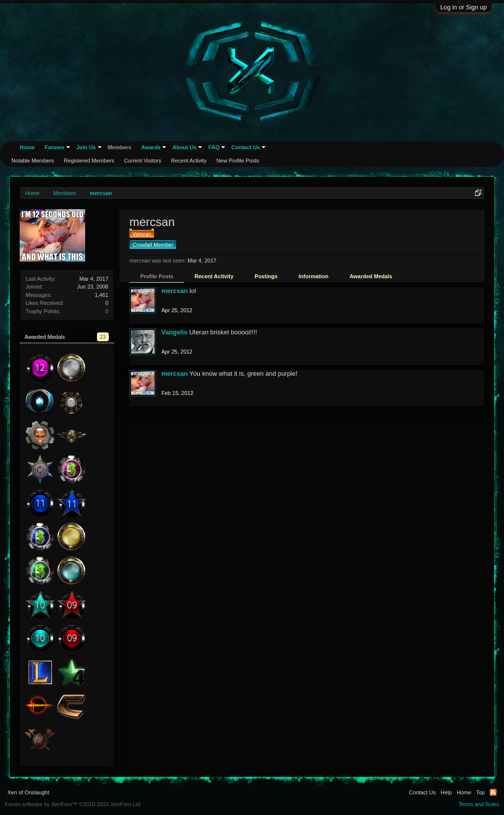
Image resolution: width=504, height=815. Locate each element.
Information (314, 276)
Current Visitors (143, 161)
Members (120, 147)
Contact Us (246, 147)
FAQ (214, 147)
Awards (151, 147)
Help (446, 792)
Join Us (86, 147)
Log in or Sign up (463, 7)
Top (480, 792)
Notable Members (33, 161)
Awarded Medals (371, 276)
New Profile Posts (238, 161)
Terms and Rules (479, 804)
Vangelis (174, 332)
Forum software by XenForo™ (73, 804)
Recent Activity (214, 276)
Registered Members (89, 161)
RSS (493, 792)
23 (103, 337)
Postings (266, 276)
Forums (55, 147)
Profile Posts (157, 276)
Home (27, 147)
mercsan (174, 291)
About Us (184, 147)
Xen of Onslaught (28, 792)
